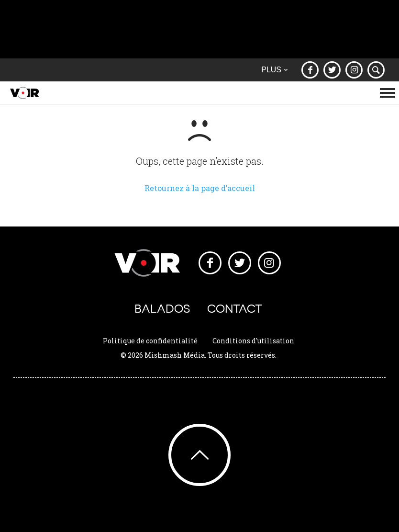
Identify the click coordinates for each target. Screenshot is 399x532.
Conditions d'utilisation (253, 341)
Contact (235, 309)
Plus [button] (274, 70)
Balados (162, 309)
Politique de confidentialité (150, 341)
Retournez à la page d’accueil (200, 188)
